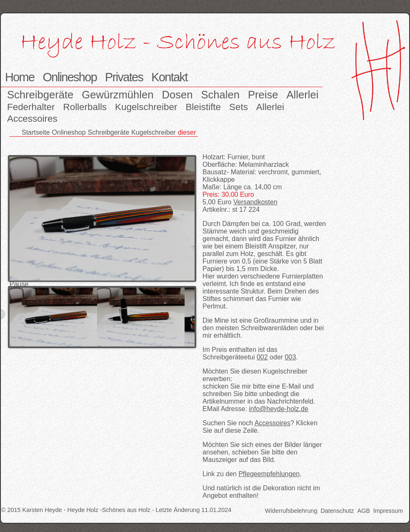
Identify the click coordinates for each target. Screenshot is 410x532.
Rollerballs (85, 107)
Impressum (388, 511)
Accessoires (32, 119)
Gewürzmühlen (117, 95)
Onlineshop (70, 77)
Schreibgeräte (40, 95)
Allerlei (303, 95)
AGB (363, 511)
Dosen (177, 95)
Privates (124, 77)
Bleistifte (203, 107)
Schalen (220, 95)
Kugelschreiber (146, 107)
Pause (19, 284)
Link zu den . (252, 474)
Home (20, 77)
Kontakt (169, 77)
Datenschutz (337, 511)
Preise (263, 95)
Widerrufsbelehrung (291, 511)
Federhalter (31, 107)
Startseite (36, 132)
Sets (239, 107)
